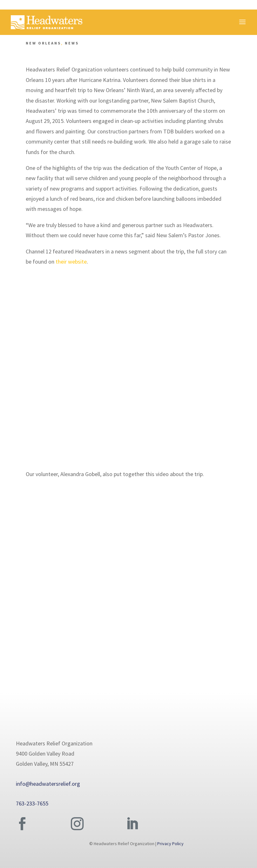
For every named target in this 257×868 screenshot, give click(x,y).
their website (71, 262)
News (72, 43)
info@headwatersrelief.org (48, 784)
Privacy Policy (170, 844)
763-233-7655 (32, 803)
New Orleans (43, 43)
